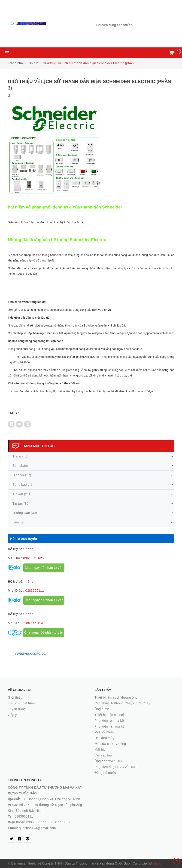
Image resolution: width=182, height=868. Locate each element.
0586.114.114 (33, 623)
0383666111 (35, 591)
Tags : (13, 413)
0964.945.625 (34, 558)
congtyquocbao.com (32, 653)
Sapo (158, 863)
